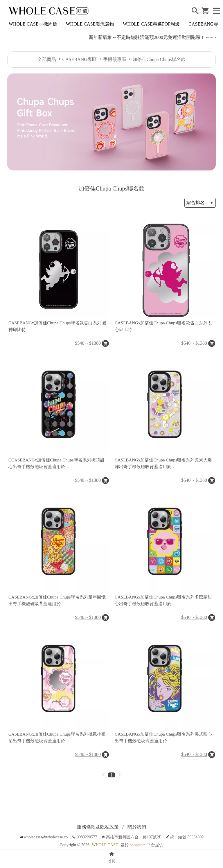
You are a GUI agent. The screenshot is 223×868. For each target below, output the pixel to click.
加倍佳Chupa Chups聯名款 (159, 59)
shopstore (138, 845)
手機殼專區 (115, 59)
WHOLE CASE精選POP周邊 (151, 24)
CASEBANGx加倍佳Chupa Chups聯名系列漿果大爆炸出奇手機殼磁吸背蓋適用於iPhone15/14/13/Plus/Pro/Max (163, 464)
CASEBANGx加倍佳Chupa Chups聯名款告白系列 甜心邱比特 (164, 326)
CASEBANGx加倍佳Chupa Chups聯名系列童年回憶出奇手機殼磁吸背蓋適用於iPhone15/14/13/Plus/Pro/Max (57, 601)
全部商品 (47, 59)
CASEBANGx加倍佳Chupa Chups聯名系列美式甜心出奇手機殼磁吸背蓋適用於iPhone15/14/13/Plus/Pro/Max (163, 738)
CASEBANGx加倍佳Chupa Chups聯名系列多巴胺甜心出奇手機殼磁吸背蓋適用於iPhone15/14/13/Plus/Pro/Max (163, 601)
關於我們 (137, 827)
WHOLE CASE (105, 845)
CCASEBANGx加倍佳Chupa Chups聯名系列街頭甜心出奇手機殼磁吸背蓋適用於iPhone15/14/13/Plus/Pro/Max (56, 464)
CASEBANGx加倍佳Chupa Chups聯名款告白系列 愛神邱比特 (57, 326)
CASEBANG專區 (206, 24)
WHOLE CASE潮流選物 (90, 24)
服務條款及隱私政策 (98, 827)
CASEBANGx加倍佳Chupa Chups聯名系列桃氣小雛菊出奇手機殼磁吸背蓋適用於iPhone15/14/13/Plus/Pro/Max (57, 738)
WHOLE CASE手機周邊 (33, 24)
